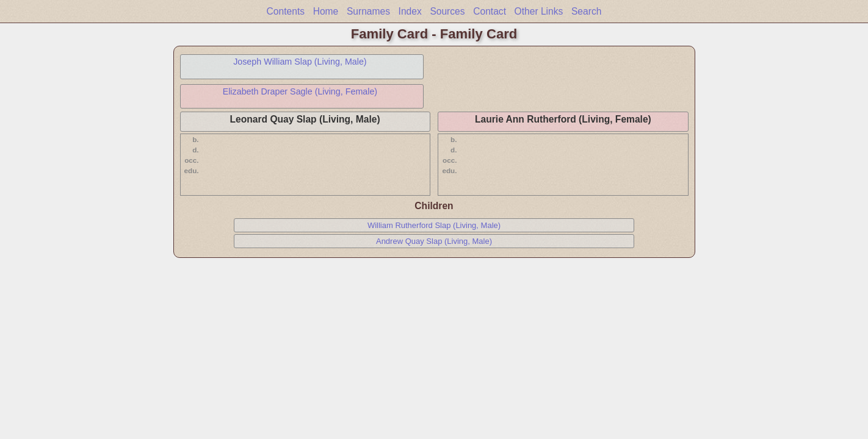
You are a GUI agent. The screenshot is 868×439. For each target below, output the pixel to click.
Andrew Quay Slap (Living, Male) (434, 241)
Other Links (539, 11)
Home (326, 11)
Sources (447, 11)
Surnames (368, 11)
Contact (490, 11)
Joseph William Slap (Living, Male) (300, 62)
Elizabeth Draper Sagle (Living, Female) (300, 91)
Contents (286, 11)
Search (586, 11)
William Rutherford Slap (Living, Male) (434, 225)
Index (410, 11)
